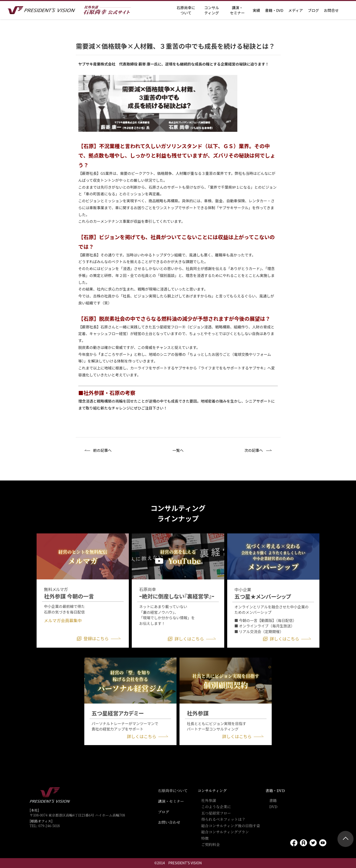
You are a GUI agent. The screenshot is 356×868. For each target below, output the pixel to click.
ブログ (313, 10)
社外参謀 (209, 800)
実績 (256, 10)
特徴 (205, 838)
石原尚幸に (186, 10)
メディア (296, 10)
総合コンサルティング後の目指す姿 (231, 826)
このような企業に (216, 807)
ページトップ (345, 839)
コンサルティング (212, 790)
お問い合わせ (169, 822)
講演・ (237, 10)
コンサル (212, 10)
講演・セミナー (171, 801)
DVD (273, 807)
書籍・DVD (274, 10)
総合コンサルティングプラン (225, 832)
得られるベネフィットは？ (223, 819)
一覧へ (178, 450)
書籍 (273, 800)
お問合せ (331, 10)
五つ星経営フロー (216, 813)
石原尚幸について (173, 790)
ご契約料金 (211, 844)
